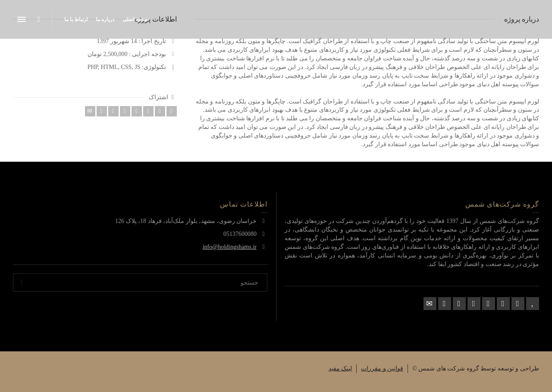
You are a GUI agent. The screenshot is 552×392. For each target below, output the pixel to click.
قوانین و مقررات (382, 368)
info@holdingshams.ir (230, 247)
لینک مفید (340, 368)
